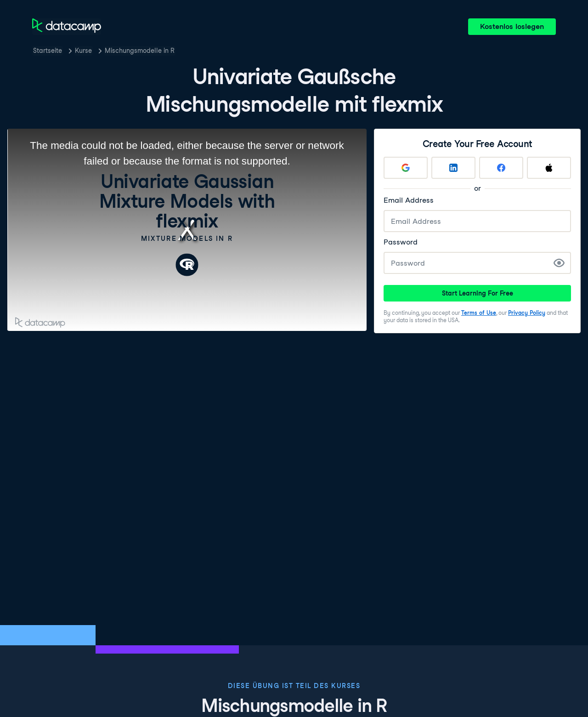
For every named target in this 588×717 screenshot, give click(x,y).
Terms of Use (479, 313)
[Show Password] (559, 263)
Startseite (48, 51)
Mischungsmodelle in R (140, 51)
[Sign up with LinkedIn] (453, 168)
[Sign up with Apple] (549, 168)
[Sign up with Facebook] (501, 168)
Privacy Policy (527, 313)
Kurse (83, 51)
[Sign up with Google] (406, 168)
